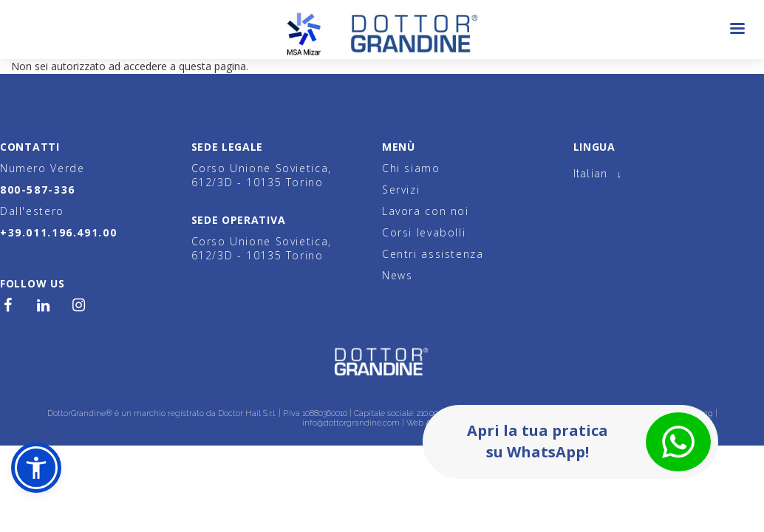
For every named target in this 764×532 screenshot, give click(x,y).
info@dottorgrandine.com (351, 423)
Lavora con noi (426, 211)
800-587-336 (38, 190)
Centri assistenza (433, 254)
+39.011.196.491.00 (58, 232)
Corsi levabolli (424, 232)
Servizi (401, 190)
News (397, 275)
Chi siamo (411, 168)
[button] (36, 468)
